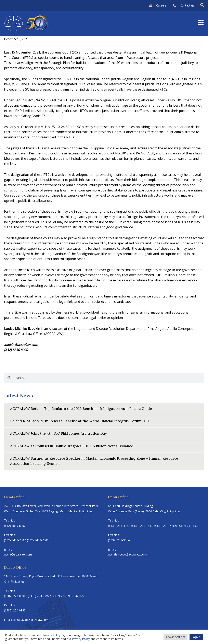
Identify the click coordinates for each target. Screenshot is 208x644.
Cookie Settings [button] (175, 637)
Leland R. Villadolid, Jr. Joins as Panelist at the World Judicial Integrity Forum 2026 (83, 421)
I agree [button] (196, 637)
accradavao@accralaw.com (31, 620)
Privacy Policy (51, 635)
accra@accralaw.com (18, 555)
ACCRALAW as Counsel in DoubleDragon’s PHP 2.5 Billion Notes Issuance (75, 446)
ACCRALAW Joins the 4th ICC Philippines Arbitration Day (60, 433)
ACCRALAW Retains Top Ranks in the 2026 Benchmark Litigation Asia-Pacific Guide (83, 408)
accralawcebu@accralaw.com (127, 555)
